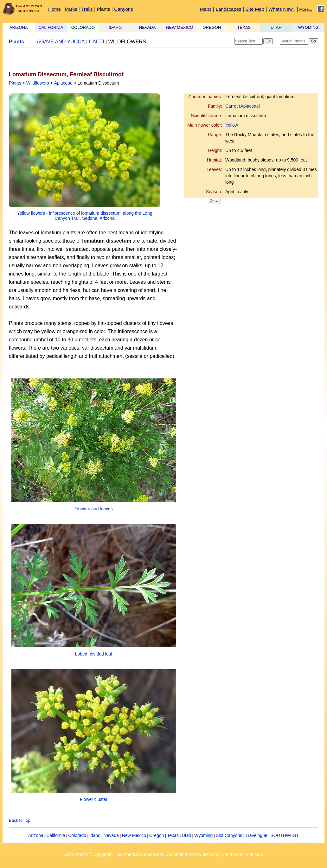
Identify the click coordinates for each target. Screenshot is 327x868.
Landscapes (229, 9)
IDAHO (115, 27)
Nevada (111, 835)
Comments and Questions (192, 854)
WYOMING (308, 27)
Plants (104, 9)
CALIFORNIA (51, 27)
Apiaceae (63, 83)
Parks (71, 9)
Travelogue (256, 835)
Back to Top (20, 820)
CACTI (97, 42)
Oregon (157, 835)
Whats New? (282, 9)
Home (54, 9)
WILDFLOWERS (127, 42)
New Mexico (134, 835)
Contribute (232, 854)
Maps (206, 9)
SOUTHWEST (285, 835)
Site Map (255, 9)
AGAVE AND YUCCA (61, 42)
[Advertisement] (83, 59)
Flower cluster (94, 799)
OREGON (212, 27)
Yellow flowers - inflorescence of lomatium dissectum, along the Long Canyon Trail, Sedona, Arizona (85, 216)
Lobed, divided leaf (94, 654)
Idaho (95, 835)
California (56, 835)
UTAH (276, 27)
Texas (173, 835)
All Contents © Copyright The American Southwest (114, 854)
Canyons (123, 9)
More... (306, 9)
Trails (87, 9)
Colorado (77, 835)
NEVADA (147, 27)
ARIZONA (19, 27)
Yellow (232, 125)
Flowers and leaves (94, 509)
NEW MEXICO (180, 27)
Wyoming (203, 835)
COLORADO (83, 27)
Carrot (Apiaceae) (243, 106)
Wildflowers (38, 83)
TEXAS (244, 27)
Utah (187, 835)
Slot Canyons (229, 835)
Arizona (36, 835)
